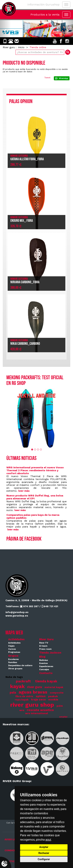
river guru (35, 687)
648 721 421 (50, 606)
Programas (14, 652)
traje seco (38, 700)
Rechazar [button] (44, 853)
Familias (13, 662)
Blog (42, 657)
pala (13, 693)
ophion (41, 696)
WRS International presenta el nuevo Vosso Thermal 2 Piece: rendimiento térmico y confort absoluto (35, 470)
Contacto (46, 673)
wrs (22, 710)
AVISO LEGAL (13, 839)
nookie (53, 700)
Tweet (47, 78)
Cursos (12, 649)
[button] (5, 29)
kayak (17, 686)
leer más (24, 491)
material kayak (54, 687)
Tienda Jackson (50, 653)
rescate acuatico (40, 710)
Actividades (16, 639)
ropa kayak (22, 700)
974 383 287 (29, 606)
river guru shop (32, 705)
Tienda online (38, 47)
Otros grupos (15, 669)
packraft (23, 681)
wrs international (37, 713)
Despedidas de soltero (20, 666)
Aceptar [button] (44, 847)
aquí (48, 840)
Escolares (14, 659)
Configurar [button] (44, 859)
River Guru (46, 639)
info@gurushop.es (17, 612)
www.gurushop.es (17, 616)
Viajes (11, 646)
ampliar (63, 717)
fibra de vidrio (24, 696)
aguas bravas (33, 692)
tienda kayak (46, 681)
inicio (21, 47)
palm (60, 706)
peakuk (53, 696)
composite (57, 693)
